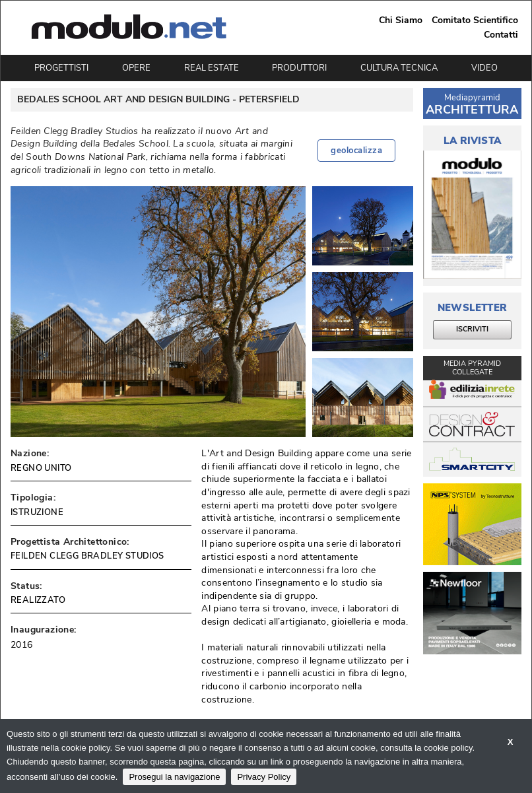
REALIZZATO (38, 600)
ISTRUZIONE (37, 512)
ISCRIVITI (472, 329)
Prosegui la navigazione (174, 777)
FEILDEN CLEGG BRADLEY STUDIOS (87, 556)
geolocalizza (356, 151)
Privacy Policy (264, 777)
